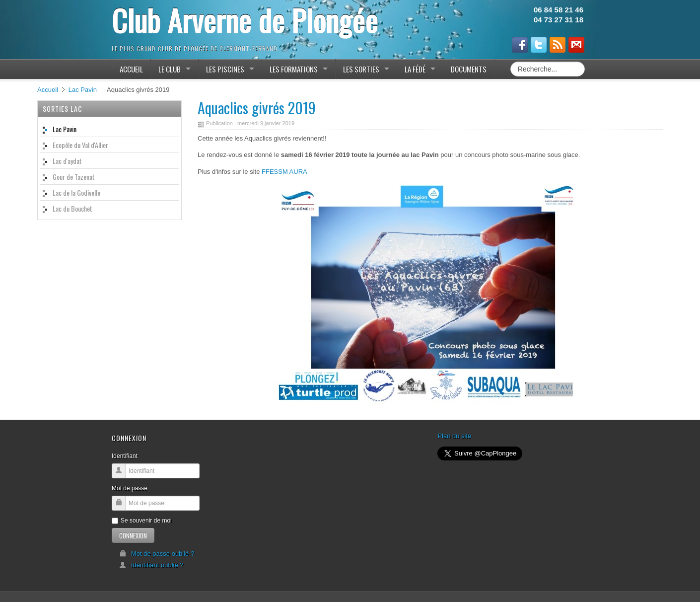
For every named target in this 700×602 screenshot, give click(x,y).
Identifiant (125, 456)
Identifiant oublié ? (151, 565)
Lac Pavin (83, 90)
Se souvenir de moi (142, 521)
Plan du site (454, 436)
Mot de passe (130, 488)
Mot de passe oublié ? (157, 554)
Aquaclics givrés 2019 (257, 108)
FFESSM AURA (284, 172)
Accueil (48, 90)
